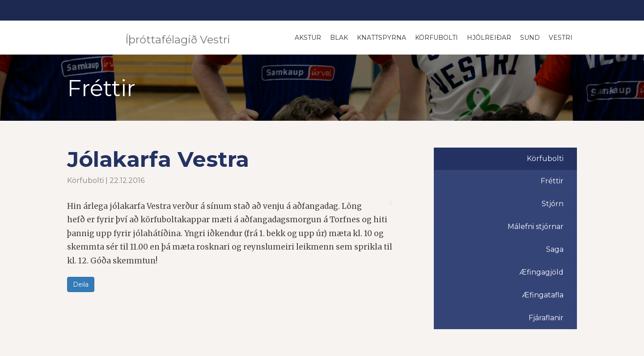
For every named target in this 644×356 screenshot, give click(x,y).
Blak (339, 38)
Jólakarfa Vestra (158, 159)
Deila (81, 284)
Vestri (561, 38)
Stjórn (553, 204)
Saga (555, 249)
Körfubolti (436, 38)
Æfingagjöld (541, 272)
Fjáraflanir (546, 318)
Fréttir (552, 181)
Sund (530, 38)
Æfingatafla (543, 295)
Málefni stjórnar (536, 227)
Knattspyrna (381, 38)
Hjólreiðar (489, 38)
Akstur (308, 38)
